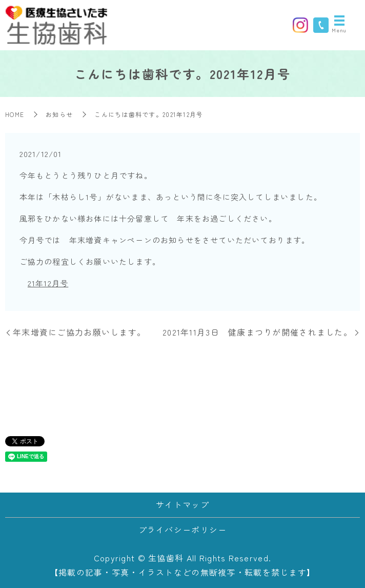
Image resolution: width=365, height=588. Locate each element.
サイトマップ (182, 504)
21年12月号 (48, 283)
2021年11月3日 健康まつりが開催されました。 (257, 332)
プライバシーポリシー (183, 530)
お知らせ (59, 114)
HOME (15, 114)
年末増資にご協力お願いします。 (79, 332)
